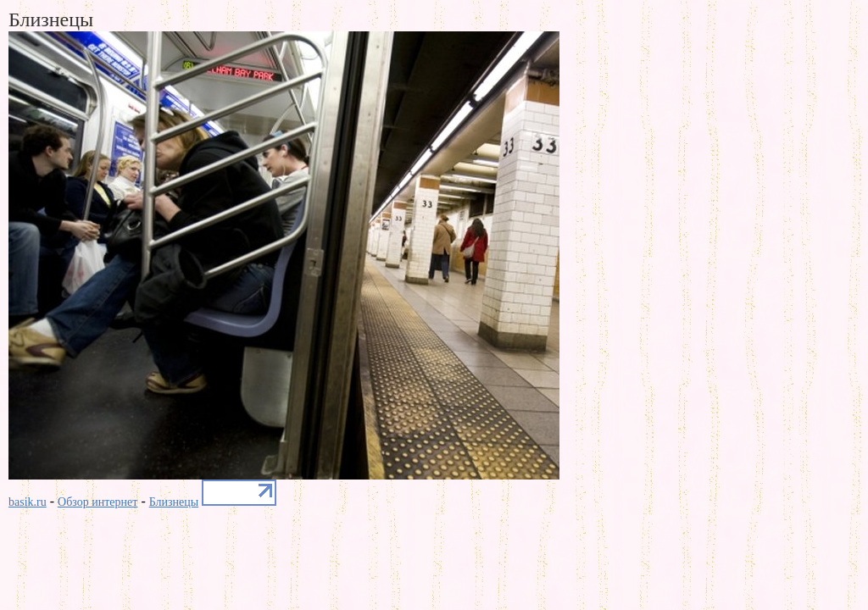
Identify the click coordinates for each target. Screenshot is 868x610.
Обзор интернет (97, 502)
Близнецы (174, 502)
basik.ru (28, 502)
